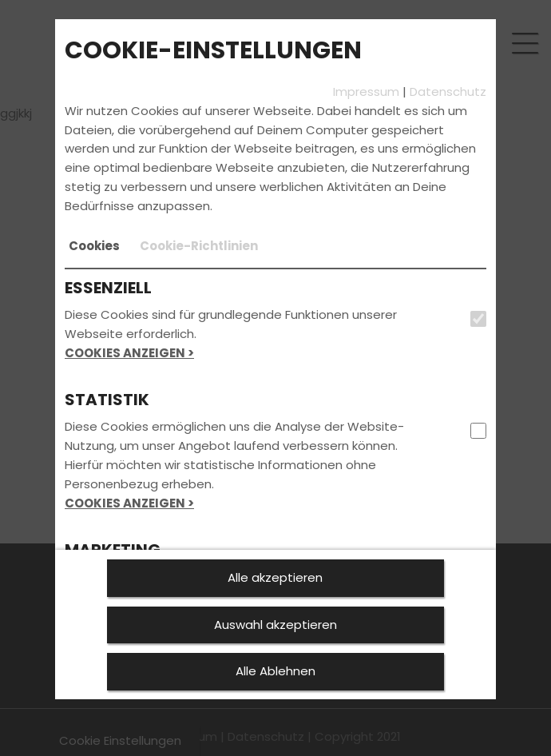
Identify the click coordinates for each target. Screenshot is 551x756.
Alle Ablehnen (275, 671)
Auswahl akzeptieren (275, 625)
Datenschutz (448, 92)
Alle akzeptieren (275, 577)
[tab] (94, 246)
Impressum (366, 92)
